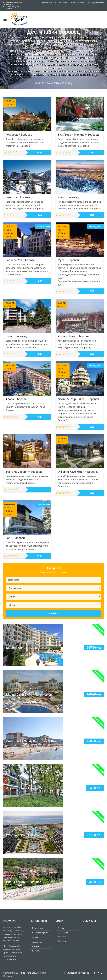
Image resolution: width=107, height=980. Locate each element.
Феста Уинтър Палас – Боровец (78, 399)
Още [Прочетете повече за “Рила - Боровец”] (92, 215)
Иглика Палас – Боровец (74, 336)
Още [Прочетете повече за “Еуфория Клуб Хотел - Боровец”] (92, 493)
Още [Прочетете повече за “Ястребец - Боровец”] (40, 152)
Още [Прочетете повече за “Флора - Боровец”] (40, 417)
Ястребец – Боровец (19, 135)
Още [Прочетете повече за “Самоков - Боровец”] (40, 215)
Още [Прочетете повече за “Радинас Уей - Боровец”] (40, 281)
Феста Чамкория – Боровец (24, 472)
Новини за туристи (40, 933)
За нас (35, 938)
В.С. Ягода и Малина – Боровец (78, 135)
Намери (54, 613)
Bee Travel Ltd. (29, 973)
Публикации (37, 928)
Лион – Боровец (16, 336)
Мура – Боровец (68, 260)
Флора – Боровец (17, 399)
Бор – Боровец (15, 538)
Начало (40, 83)
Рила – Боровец (68, 197)
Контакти (36, 951)
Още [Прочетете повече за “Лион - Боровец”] (40, 354)
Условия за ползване (37, 944)
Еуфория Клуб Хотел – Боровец (78, 472)
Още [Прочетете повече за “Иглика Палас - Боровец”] (92, 354)
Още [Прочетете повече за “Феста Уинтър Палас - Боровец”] (92, 427)
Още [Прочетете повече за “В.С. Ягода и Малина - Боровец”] (92, 152)
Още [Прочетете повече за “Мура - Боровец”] (92, 291)
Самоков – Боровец (18, 197)
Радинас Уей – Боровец (21, 260)
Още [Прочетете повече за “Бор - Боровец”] (40, 556)
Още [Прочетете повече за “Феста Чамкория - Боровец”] (40, 490)
